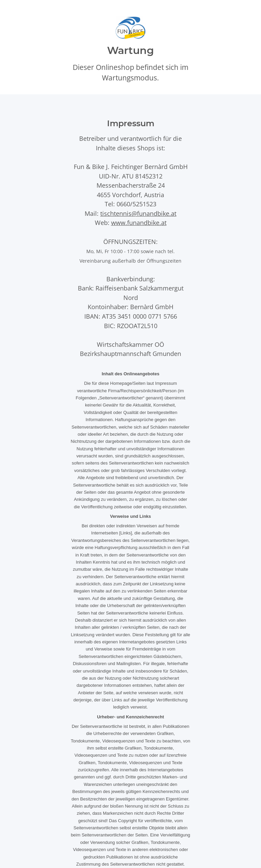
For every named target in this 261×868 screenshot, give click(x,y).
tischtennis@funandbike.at (138, 213)
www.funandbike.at (139, 222)
